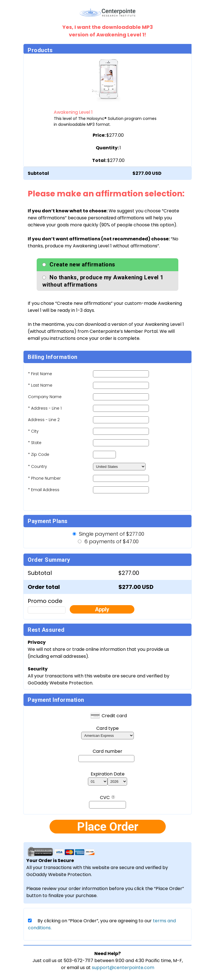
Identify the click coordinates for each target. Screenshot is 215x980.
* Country (38, 466)
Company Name (45, 397)
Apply (102, 609)
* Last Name (40, 385)
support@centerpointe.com (123, 968)
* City (33, 431)
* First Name (40, 374)
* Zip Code (39, 454)
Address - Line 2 (44, 420)
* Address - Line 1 (45, 408)
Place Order (108, 827)
